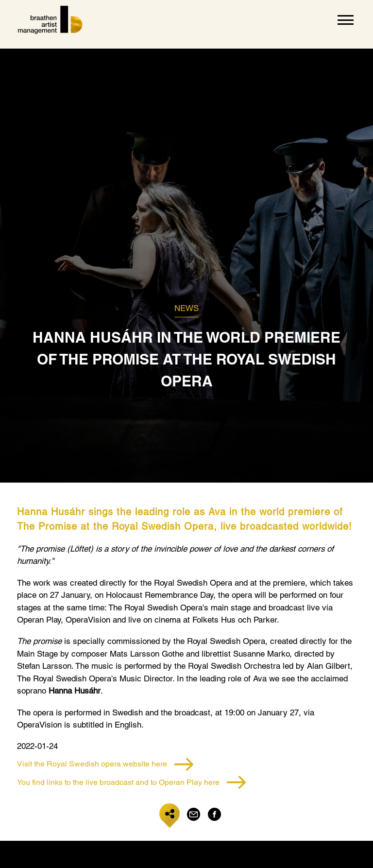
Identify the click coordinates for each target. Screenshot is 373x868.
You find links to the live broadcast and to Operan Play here (132, 782)
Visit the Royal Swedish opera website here (105, 764)
